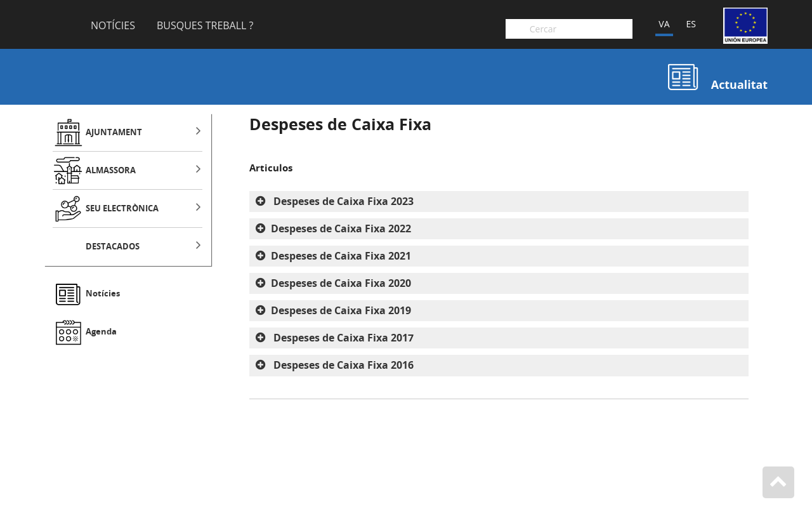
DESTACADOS (113, 247)
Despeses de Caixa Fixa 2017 (342, 338)
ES (691, 24)
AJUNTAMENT (114, 132)
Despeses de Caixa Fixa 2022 (341, 228)
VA (664, 24)
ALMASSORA (111, 170)
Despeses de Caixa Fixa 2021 (341, 256)
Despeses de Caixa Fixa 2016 (342, 365)
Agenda (101, 332)
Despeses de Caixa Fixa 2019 (341, 310)
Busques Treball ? (205, 26)
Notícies (113, 26)
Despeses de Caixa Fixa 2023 (342, 201)
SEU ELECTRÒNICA (122, 208)
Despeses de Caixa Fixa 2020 (341, 283)
